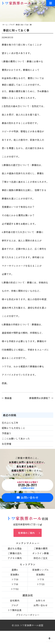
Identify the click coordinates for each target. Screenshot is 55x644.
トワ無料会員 (15, 610)
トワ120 (40, 584)
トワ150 (15, 589)
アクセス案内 (15, 558)
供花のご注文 (40, 558)
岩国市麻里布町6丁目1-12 (27, 524)
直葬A (15, 570)
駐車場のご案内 (26, 533)
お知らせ (40, 600)
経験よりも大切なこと (13, 428)
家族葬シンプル (40, 570)
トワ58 (15, 579)
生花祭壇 (6, 444)
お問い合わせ (28, 497)
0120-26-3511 (27, 485)
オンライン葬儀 (40, 553)
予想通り (6, 433)
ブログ (12, 25)
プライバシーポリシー (28, 615)
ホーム (5, 25)
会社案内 (15, 600)
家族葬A (15, 574)
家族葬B (40, 574)
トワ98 (15, 584)
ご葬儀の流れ (15, 553)
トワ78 (40, 579)
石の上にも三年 (10, 423)
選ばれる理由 (15, 548)
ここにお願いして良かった (16, 439)
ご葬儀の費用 (40, 548)
